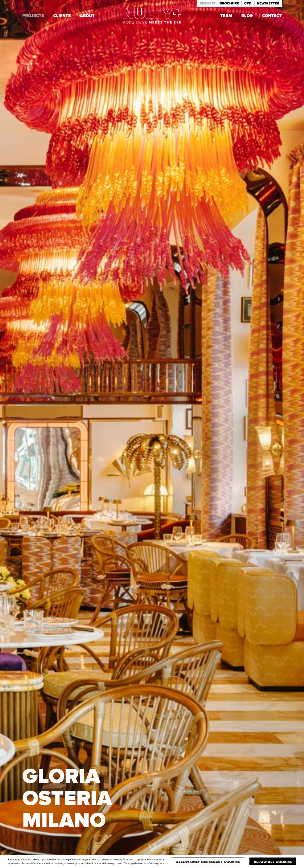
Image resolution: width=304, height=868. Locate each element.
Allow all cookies (273, 862)
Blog (247, 16)
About (87, 16)
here (132, 863)
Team (226, 16)
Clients (62, 16)
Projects (33, 16)
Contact (272, 16)
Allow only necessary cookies (208, 862)
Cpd (248, 4)
